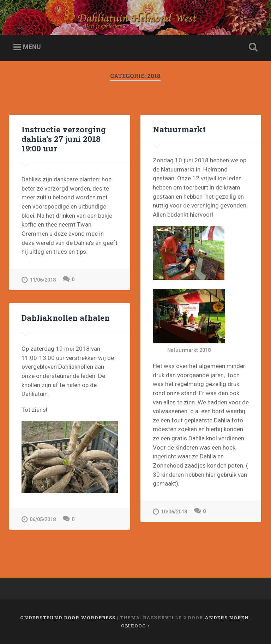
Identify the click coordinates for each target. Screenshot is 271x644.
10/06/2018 (170, 511)
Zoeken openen (252, 47)
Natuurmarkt (179, 129)
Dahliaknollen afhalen (66, 318)
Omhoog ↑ (135, 626)
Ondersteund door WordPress (68, 618)
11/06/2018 (39, 280)
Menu (32, 47)
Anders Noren (227, 618)
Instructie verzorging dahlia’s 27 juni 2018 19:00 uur (64, 139)
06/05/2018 (39, 519)
